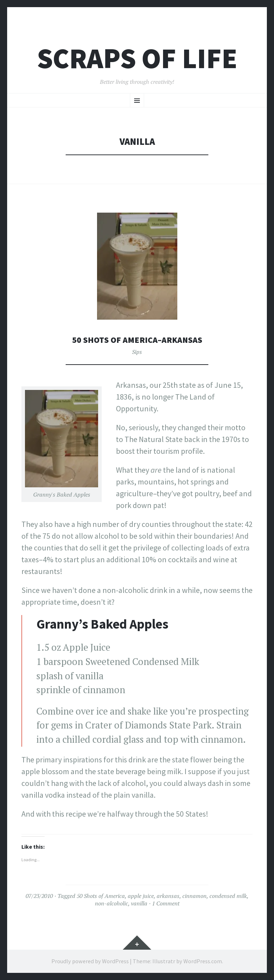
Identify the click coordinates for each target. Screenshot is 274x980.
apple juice (141, 896)
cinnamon (194, 896)
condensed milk (228, 896)
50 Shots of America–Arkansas (137, 339)
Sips (137, 352)
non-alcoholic (111, 903)
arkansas (168, 896)
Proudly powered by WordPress (90, 961)
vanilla (139, 903)
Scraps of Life (137, 58)
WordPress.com (203, 961)
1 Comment (166, 903)
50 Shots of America (101, 896)
